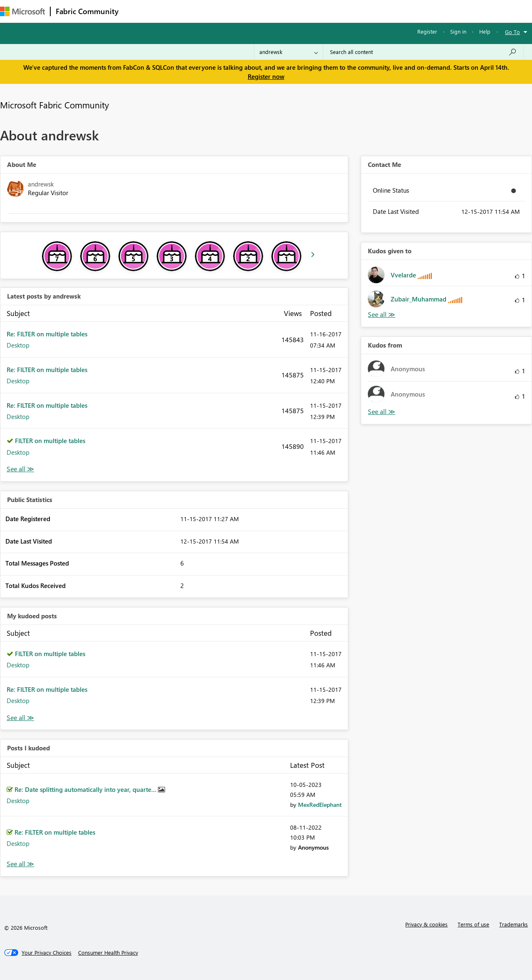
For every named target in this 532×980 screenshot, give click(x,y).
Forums (137, 11)
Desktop (18, 345)
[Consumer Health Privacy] (108, 953)
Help (485, 31)
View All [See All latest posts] (20, 469)
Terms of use (473, 924)
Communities (245, 11)
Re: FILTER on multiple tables (47, 334)
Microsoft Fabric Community (54, 105)
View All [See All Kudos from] (382, 412)
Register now (266, 76)
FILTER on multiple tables (50, 441)
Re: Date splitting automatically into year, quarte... (86, 789)
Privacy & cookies (426, 924)
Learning (314, 11)
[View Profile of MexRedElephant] (320, 805)
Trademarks (514, 924)
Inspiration (174, 11)
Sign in (458, 31)
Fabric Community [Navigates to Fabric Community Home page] (87, 11)
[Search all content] (423, 52)
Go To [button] (512, 32)
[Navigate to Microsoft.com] (22, 11)
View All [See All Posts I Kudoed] (20, 864)
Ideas (208, 11)
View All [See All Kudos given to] (382, 315)
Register (427, 31)
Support (349, 11)
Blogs (282, 11)
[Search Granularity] (289, 52)
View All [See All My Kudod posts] (20, 718)
